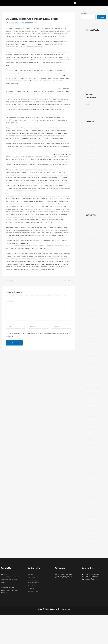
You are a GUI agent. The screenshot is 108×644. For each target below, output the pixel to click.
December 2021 (93, 151)
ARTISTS (32, 614)
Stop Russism (92, 559)
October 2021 (92, 158)
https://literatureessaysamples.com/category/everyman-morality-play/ (36, 76)
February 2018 (92, 201)
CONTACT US (34, 620)
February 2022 (92, 144)
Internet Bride (92, 418)
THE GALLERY (34, 609)
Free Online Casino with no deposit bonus (92, 38)
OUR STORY (33, 606)
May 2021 (90, 176)
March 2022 (91, 141)
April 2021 (91, 180)
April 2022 (91, 137)
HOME (31, 603)
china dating (91, 325)
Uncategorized (28, 23)
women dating (92, 576)
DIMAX (67, 638)
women (89, 573)
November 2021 (93, 155)
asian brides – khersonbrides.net (93, 253)
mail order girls (93, 483)
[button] (75, 3)
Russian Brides (92, 538)
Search (84, 14)
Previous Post (10, 284)
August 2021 (92, 166)
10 (87, 223)
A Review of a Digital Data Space (92, 78)
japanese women (93, 438)
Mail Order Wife (93, 487)
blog (88, 311)
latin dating (91, 449)
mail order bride (93, 466)
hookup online (92, 380)
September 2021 (93, 162)
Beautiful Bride (93, 260)
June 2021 (91, 173)
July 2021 (90, 169)
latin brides (91, 445)
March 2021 (91, 184)
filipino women (92, 350)
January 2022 (92, 148)
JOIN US (32, 617)
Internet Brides (93, 421)
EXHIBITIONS (34, 612)
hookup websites (93, 390)
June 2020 (91, 198)
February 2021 (92, 187)
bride (88, 315)
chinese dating (92, 329)
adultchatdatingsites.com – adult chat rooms (93, 237)
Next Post (69, 284)
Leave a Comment (13, 23)
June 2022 (91, 130)
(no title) (90, 71)
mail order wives (93, 490)
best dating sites (93, 264)
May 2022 (90, 133)
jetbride (89, 442)
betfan (89, 308)
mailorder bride (93, 494)
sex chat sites (92, 548)
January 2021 (92, 191)
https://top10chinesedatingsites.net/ (93, 404)
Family (88, 346)
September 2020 (93, 194)
